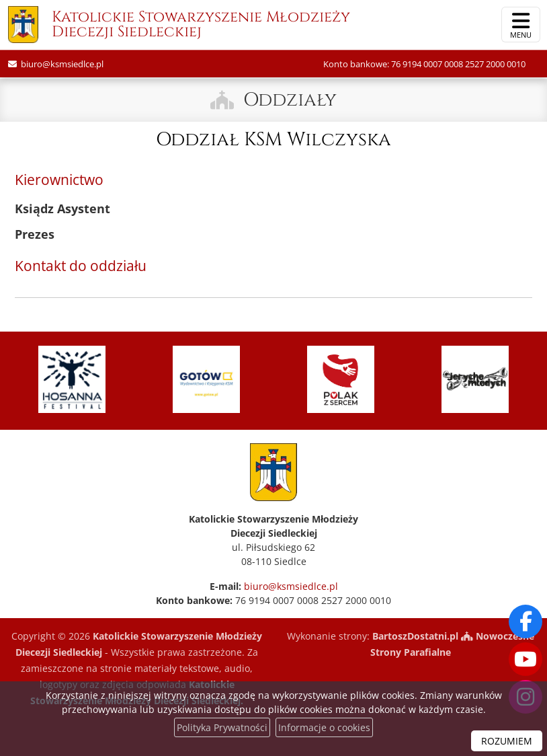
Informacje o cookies (324, 727)
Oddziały (290, 100)
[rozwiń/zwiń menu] (521, 25)
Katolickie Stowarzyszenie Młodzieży (179, 26)
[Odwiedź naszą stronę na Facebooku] (525, 621)
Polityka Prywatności (222, 727)
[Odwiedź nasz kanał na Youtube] (525, 659)
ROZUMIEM (507, 741)
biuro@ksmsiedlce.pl (61, 64)
